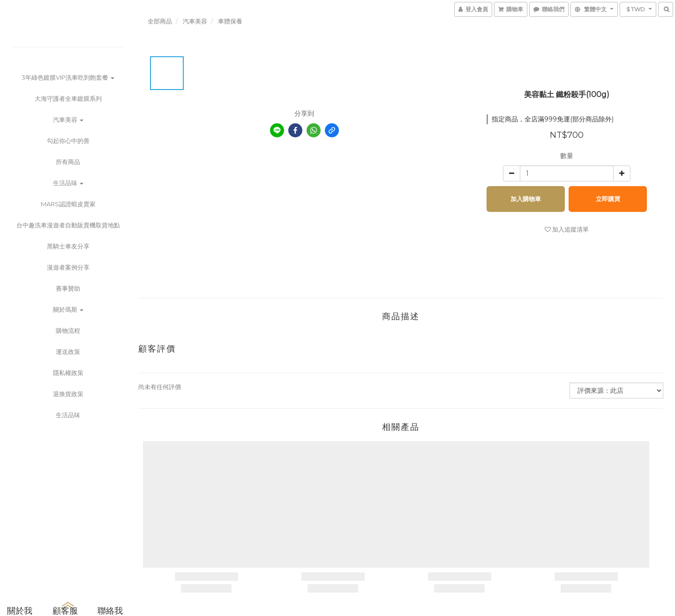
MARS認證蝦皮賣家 (68, 204)
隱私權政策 (68, 373)
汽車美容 (68, 120)
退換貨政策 (68, 394)
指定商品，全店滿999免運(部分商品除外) (553, 119)
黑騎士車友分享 (68, 246)
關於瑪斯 (68, 309)
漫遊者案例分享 (68, 267)
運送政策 (68, 352)
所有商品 (68, 162)
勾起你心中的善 (68, 141)
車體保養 (230, 21)
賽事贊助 (68, 288)
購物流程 (68, 331)
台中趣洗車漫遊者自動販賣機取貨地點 (68, 225)
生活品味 (68, 183)
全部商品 (160, 21)
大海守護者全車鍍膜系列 (68, 98)
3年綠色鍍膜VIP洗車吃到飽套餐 (68, 77)
